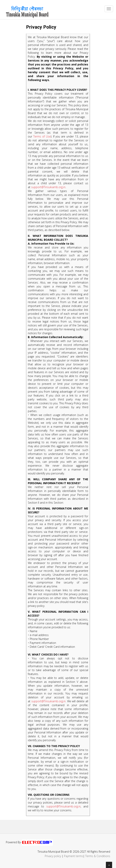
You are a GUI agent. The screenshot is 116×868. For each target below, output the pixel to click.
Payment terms (74, 856)
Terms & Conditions (98, 856)
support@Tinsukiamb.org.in (48, 187)
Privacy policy (53, 856)
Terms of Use (42, 136)
